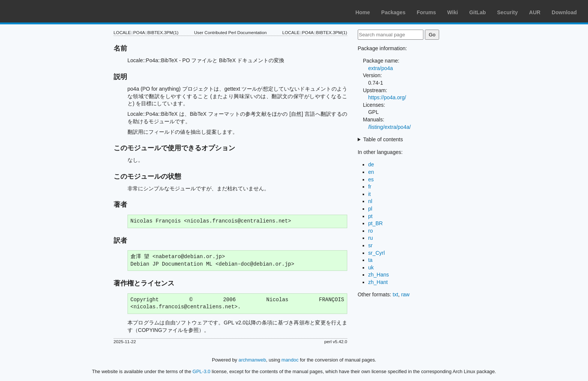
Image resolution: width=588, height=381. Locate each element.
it (370, 194)
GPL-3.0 (201, 371)
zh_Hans (379, 275)
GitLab (477, 12)
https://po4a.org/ (387, 97)
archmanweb (252, 360)
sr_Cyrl (376, 253)
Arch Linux (41, 11)
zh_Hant (378, 282)
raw (406, 294)
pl (370, 209)
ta (370, 260)
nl (370, 201)
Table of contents (383, 139)
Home (363, 12)
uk (371, 267)
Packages (394, 12)
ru (370, 238)
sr (370, 245)
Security (508, 12)
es (371, 179)
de (371, 164)
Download (564, 12)
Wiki (453, 12)
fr (370, 187)
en (371, 172)
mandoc (290, 360)
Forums (426, 12)
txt (395, 294)
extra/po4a (381, 68)
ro (370, 231)
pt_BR (376, 223)
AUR (535, 12)
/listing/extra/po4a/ (390, 127)
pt (370, 216)
